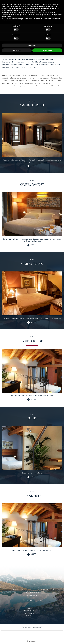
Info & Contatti (29, 613)
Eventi (29, 608)
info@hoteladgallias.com (32, 596)
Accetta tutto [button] (47, 50)
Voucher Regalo (29, 611)
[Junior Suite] (32, 525)
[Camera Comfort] (32, 214)
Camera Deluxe (32, 341)
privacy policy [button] (6, 6)
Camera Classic (32, 264)
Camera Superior (32, 105)
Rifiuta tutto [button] (17, 50)
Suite (32, 418)
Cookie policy (37, 627)
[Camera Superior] (32, 135)
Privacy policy (27, 627)
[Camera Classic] (32, 293)
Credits (29, 616)
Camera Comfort (32, 185)
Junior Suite (32, 496)
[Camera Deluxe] (32, 371)
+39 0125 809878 (33, 593)
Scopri (34, 166)
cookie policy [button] (42, 11)
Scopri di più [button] (32, 45)
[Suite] (32, 448)
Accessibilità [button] (33, 641)
